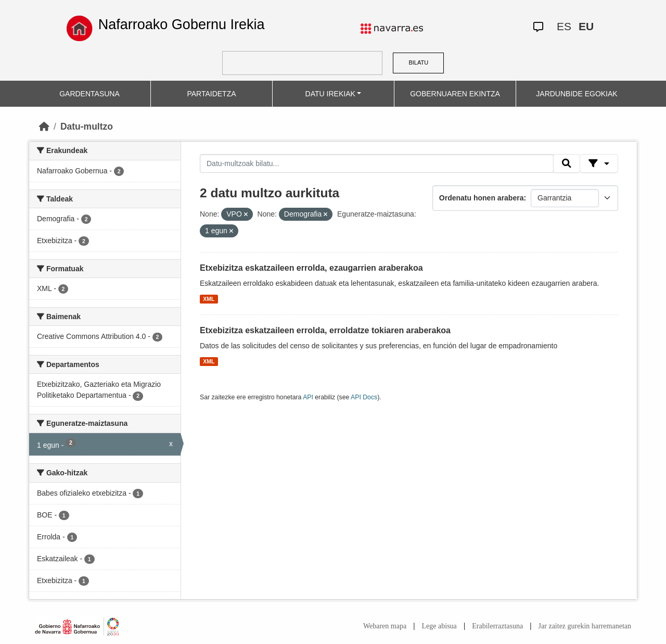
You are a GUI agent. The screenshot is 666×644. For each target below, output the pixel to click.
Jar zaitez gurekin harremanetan (585, 626)
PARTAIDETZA (211, 94)
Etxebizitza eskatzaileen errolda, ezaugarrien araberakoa (311, 268)
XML (209, 299)
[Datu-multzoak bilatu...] (377, 163)
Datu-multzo (87, 127)
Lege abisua (439, 626)
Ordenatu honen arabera (482, 198)
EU (586, 26)
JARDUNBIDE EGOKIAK (577, 94)
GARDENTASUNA (89, 94)
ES (564, 26)
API (308, 397)
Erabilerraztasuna (497, 626)
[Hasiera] (44, 127)
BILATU (418, 62)
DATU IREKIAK (330, 94)
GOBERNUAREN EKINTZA (455, 94)
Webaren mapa (385, 626)
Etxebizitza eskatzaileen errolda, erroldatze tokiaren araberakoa (325, 330)
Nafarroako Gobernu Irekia (182, 24)
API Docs (364, 397)
